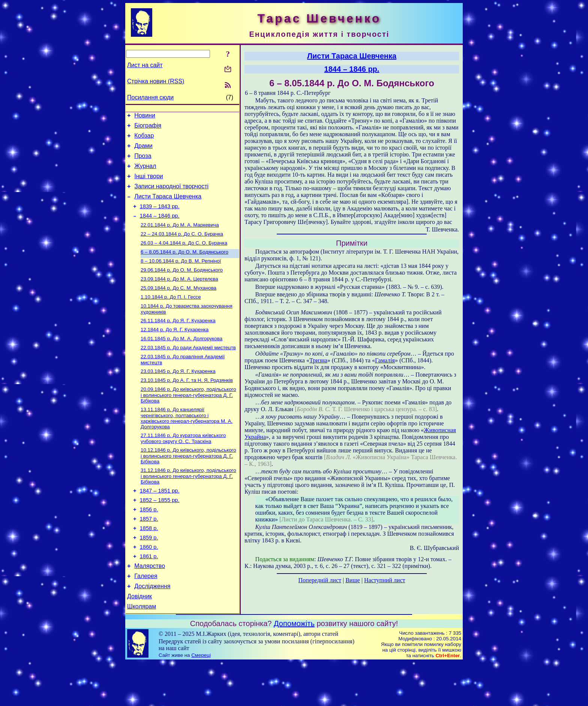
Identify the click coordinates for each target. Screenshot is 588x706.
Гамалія (385, 360)
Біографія (148, 128)
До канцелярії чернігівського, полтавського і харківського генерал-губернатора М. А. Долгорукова (187, 445)
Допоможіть (294, 667)
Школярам (142, 650)
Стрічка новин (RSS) (156, 81)
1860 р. (149, 584)
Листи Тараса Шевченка (168, 207)
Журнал (145, 173)
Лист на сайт (145, 65)
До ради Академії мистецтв (188, 370)
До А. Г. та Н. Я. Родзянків (187, 405)
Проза (143, 161)
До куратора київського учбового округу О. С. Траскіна (183, 466)
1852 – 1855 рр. (160, 531)
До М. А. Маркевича (180, 238)
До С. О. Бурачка (182, 248)
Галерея (146, 616)
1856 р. (149, 542)
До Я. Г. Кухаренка (178, 341)
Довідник (139, 639)
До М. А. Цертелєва (179, 297)
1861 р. (149, 594)
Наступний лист (385, 580)
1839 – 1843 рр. (160, 218)
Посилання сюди (150, 97)
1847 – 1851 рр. (160, 521)
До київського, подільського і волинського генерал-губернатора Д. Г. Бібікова (188, 421)
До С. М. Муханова (178, 306)
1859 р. (149, 573)
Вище (353, 580)
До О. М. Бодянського (184, 267)
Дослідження (152, 627)
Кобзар (144, 139)
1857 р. (149, 552)
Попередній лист (320, 580)
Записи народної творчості (171, 195)
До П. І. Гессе (171, 316)
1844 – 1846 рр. (160, 228)
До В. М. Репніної (181, 277)
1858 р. (149, 563)
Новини (145, 116)
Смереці (201, 699)
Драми (143, 150)
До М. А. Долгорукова (181, 361)
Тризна (318, 360)
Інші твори (149, 184)
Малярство (150, 605)
